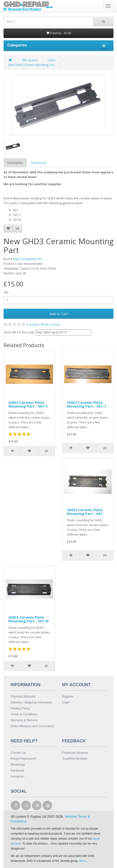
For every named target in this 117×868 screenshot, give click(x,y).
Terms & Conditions (24, 714)
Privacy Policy (20, 708)
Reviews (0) (38, 163)
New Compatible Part (28, 259)
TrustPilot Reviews (75, 759)
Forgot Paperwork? (24, 759)
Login (66, 702)
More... (83, 861)
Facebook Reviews (75, 753)
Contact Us (18, 753)
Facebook (17, 770)
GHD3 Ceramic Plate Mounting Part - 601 (85, 512)
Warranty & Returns (24, 720)
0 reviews (32, 324)
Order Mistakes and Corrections (32, 726)
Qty (6, 292)
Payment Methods (23, 696)
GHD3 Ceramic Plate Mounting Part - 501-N (29, 619)
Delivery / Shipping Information (32, 702)
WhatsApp (18, 765)
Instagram (18, 776)
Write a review (50, 324)
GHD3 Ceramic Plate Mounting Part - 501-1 (28, 404)
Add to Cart (59, 314)
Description (15, 163)
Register (68, 696)
